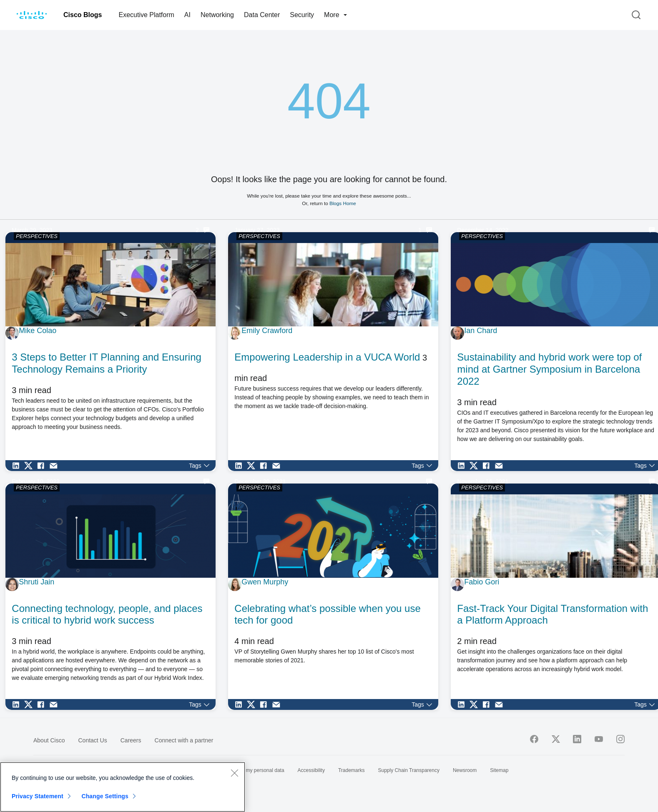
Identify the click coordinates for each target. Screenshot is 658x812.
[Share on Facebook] (43, 466)
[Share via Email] (55, 466)
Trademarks (352, 770)
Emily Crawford (267, 331)
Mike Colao (38, 331)
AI (187, 15)
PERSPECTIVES (37, 236)
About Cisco (49, 740)
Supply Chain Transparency (409, 770)
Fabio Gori (482, 582)
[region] (123, 787)
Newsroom (465, 770)
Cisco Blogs (83, 15)
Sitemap (499, 770)
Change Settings (105, 796)
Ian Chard (481, 331)
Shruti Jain (36, 582)
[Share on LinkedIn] (18, 466)
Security (302, 15)
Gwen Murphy (265, 582)
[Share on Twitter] (30, 466)
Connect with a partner (184, 740)
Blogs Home (343, 203)
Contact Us (92, 740)
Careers (131, 740)
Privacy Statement (38, 796)
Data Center (262, 15)
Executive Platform (146, 15)
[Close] (234, 773)
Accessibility (311, 770)
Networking (217, 15)
